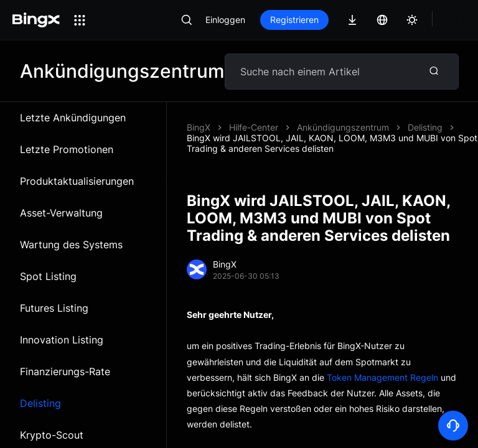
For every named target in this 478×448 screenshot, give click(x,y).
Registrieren (294, 20)
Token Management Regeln (382, 377)
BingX (199, 127)
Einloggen (225, 20)
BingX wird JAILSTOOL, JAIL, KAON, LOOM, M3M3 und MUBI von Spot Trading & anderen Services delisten (332, 143)
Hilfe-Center (254, 127)
